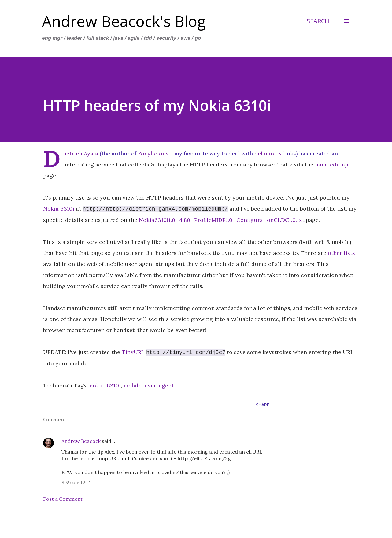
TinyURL (133, 352)
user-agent (159, 385)
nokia (97, 385)
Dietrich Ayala (81, 153)
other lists (341, 253)
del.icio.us (268, 153)
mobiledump (332, 164)
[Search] (318, 21)
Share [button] (263, 405)
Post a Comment (63, 499)
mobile (133, 385)
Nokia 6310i (59, 209)
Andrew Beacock (81, 441)
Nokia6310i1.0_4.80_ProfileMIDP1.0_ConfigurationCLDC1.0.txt (222, 220)
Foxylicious (153, 153)
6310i (114, 385)
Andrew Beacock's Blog (124, 21)
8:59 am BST (76, 483)
